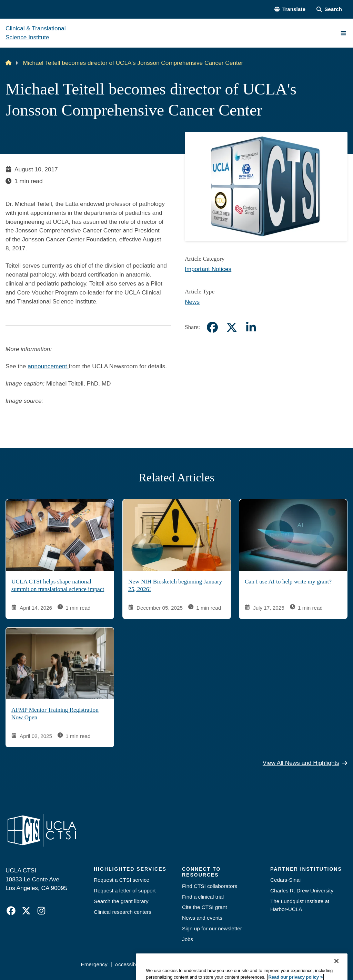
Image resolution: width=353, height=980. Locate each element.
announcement (48, 366)
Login (285, 964)
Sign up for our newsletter (212, 928)
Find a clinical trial (203, 897)
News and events (202, 918)
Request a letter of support (125, 891)
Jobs (188, 939)
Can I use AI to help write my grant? (288, 582)
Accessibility (129, 964)
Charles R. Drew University (302, 891)
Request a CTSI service (122, 880)
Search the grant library (121, 901)
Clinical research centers (123, 912)
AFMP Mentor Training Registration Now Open (55, 714)
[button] (290, 9)
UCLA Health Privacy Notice (239, 964)
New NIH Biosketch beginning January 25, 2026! (175, 585)
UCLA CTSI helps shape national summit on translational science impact (58, 585)
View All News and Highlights (305, 762)
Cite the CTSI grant (205, 907)
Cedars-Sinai (285, 880)
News (192, 302)
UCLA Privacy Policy (175, 964)
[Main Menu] (343, 33)
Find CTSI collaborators (210, 886)
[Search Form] (329, 9)
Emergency (94, 964)
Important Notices (208, 269)
